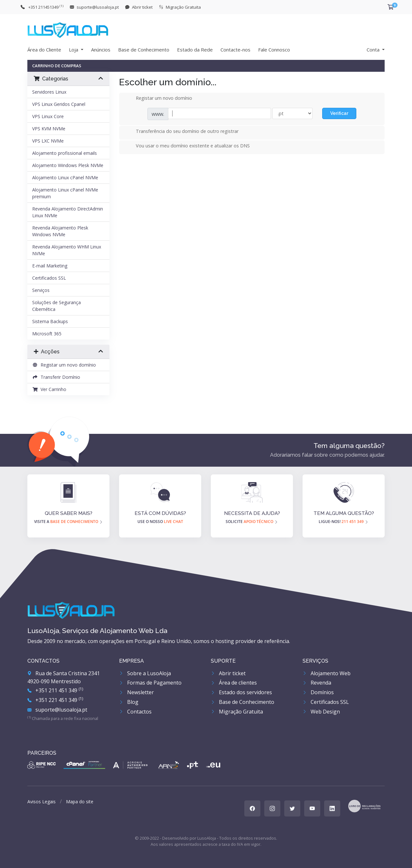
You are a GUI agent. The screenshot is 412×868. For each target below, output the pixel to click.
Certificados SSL (49, 278)
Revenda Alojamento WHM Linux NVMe (67, 250)
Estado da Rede (195, 50)
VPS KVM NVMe (49, 129)
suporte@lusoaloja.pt (57, 710)
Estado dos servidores (241, 692)
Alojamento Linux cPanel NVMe (65, 177)
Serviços (41, 290)
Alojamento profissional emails (65, 153)
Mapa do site (80, 802)
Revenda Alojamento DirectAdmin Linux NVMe (68, 212)
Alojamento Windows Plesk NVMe (68, 165)
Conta (374, 50)
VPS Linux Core (48, 116)
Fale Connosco (274, 50)
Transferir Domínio (56, 377)
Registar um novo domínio (64, 365)
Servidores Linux (49, 92)
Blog (129, 702)
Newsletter (136, 692)
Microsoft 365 (47, 334)
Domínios (318, 692)
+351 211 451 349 (55, 690)
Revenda (317, 683)
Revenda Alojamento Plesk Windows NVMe (60, 231)
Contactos (135, 712)
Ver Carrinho (49, 389)
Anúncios (101, 50)
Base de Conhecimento (144, 50)
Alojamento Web (327, 673)
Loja (74, 50)
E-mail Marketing (50, 266)
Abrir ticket (228, 673)
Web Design (321, 712)
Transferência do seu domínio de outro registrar (182, 132)
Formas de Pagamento (150, 683)
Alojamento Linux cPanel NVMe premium (65, 193)
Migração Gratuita (237, 712)
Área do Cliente (44, 50)
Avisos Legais (42, 802)
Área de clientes (234, 683)
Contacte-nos (235, 50)
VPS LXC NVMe (48, 141)
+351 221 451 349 (55, 700)
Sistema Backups (50, 321)
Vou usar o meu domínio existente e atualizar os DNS (188, 146)
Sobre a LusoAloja (145, 673)
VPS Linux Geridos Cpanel (59, 104)
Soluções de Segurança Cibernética (56, 306)
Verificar (339, 113)
